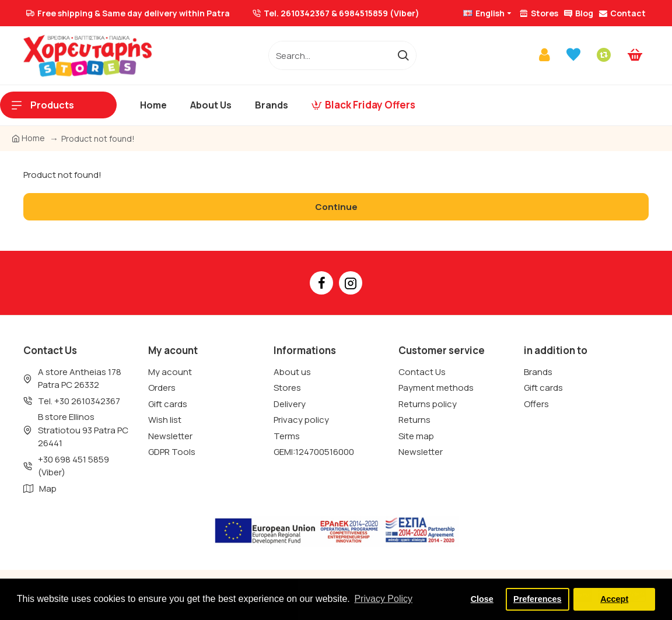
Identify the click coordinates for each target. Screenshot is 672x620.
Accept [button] (614, 599)
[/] (329, 55)
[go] (403, 55)
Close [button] (482, 599)
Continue (336, 207)
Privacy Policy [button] (383, 599)
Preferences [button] (537, 599)
